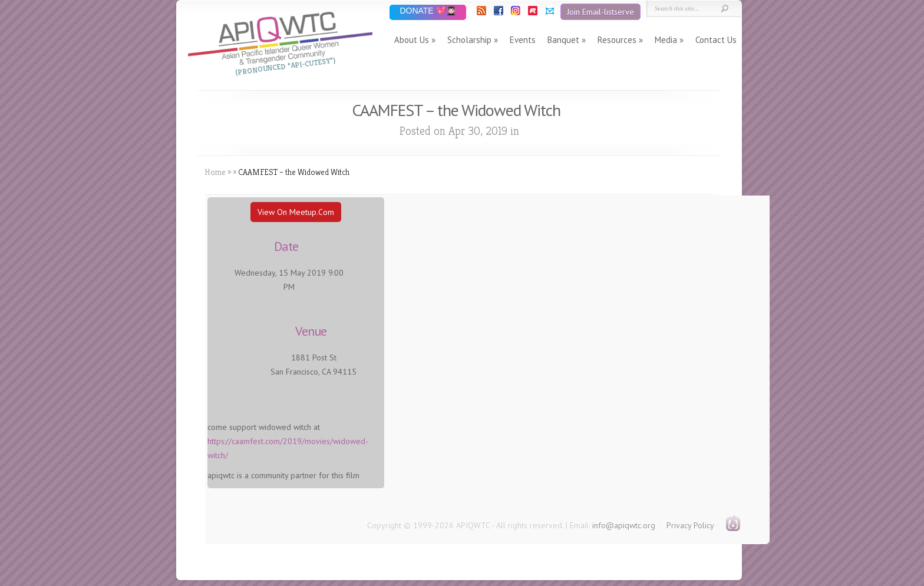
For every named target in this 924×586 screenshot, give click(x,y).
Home (215, 172)
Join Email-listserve (600, 12)
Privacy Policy (690, 525)
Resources (617, 40)
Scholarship (469, 40)
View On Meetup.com (296, 212)
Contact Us (716, 40)
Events (523, 40)
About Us (412, 40)
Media (666, 40)
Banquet (563, 40)
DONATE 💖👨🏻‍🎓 (428, 11)
